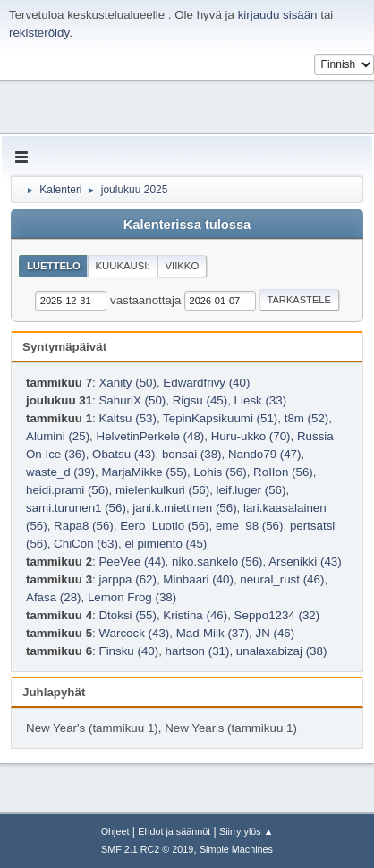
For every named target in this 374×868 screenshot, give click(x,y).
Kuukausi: (123, 266)
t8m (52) (307, 418)
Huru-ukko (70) (251, 436)
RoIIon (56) (283, 472)
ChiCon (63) (86, 544)
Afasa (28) (54, 597)
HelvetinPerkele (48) (151, 436)
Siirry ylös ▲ (246, 831)
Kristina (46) (195, 615)
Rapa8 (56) (84, 526)
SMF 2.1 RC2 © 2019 (147, 849)
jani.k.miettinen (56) (184, 508)
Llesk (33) (261, 400)
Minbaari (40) (198, 579)
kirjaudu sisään (278, 15)
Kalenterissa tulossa (187, 225)
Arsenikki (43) (305, 562)
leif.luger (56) (251, 490)
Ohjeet (115, 831)
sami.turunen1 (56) (76, 508)
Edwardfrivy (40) (206, 383)
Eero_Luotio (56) (164, 526)
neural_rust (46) (282, 579)
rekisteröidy (39, 33)
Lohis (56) (220, 472)
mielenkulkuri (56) (162, 490)
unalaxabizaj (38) (282, 651)
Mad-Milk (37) (212, 633)
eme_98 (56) (250, 526)
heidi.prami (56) (68, 490)
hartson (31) (198, 651)
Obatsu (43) (123, 454)
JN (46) (276, 633)
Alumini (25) (58, 436)
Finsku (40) (128, 651)
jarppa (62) (127, 579)
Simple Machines (236, 849)
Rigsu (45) (200, 400)
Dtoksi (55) (127, 615)
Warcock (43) (134, 633)
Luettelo (54, 266)
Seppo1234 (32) (277, 615)
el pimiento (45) (166, 544)
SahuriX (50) (132, 400)
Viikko (182, 266)
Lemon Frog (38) (132, 597)
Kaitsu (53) (127, 418)
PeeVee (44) (132, 562)
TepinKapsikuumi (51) (220, 418)
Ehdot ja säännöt (174, 831)
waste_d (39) (60, 472)
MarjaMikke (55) (144, 472)
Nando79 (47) (265, 454)
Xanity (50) (127, 383)
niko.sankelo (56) (217, 562)
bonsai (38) (192, 454)
